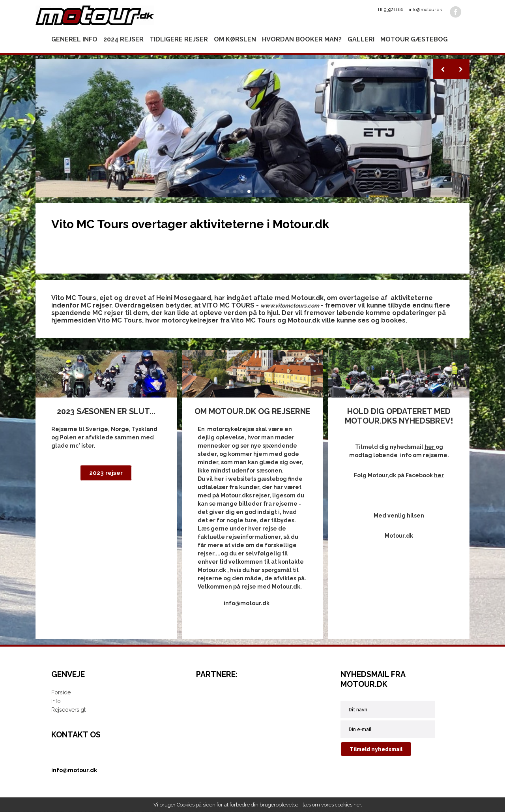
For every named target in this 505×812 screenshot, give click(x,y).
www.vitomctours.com (290, 306)
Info (56, 701)
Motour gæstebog (414, 39)
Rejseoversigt (68, 710)
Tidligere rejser (179, 39)
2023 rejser (106, 473)
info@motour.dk (426, 9)
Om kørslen (235, 39)
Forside (61, 693)
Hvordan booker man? (302, 39)
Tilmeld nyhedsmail (376, 749)
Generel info (74, 39)
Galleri (361, 39)
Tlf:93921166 (390, 9)
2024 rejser (123, 39)
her (357, 805)
